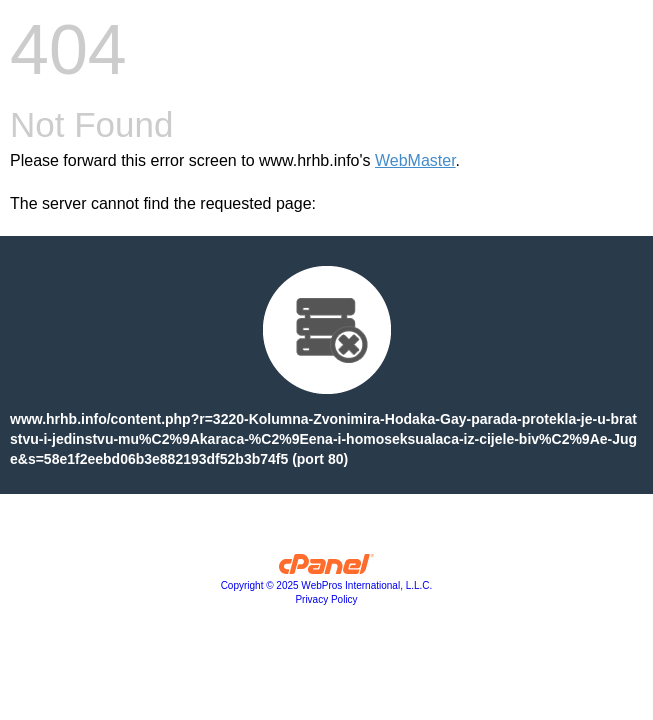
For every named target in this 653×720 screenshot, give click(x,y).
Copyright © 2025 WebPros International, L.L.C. (327, 585)
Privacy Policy (326, 599)
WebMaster (415, 160)
